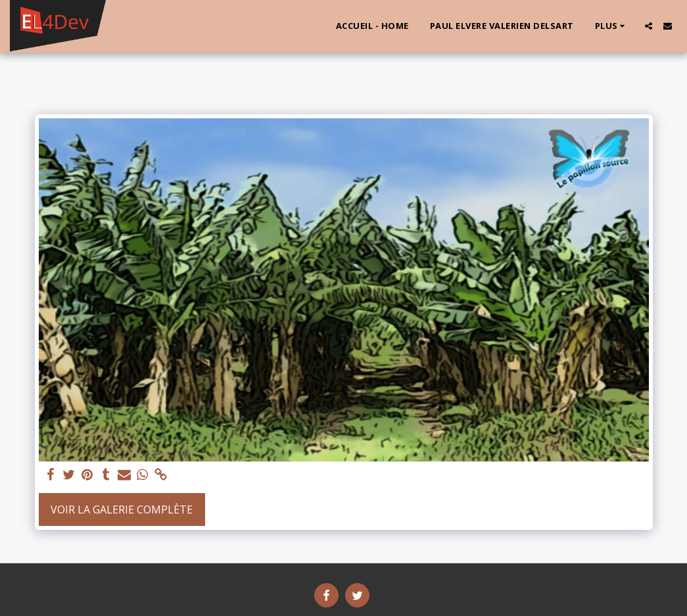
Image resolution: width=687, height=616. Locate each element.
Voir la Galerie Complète (122, 509)
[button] (649, 26)
